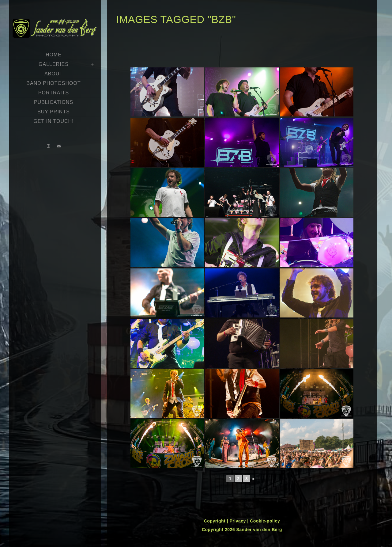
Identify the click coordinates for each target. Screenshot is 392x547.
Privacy (238, 521)
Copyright (215, 521)
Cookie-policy (265, 521)
